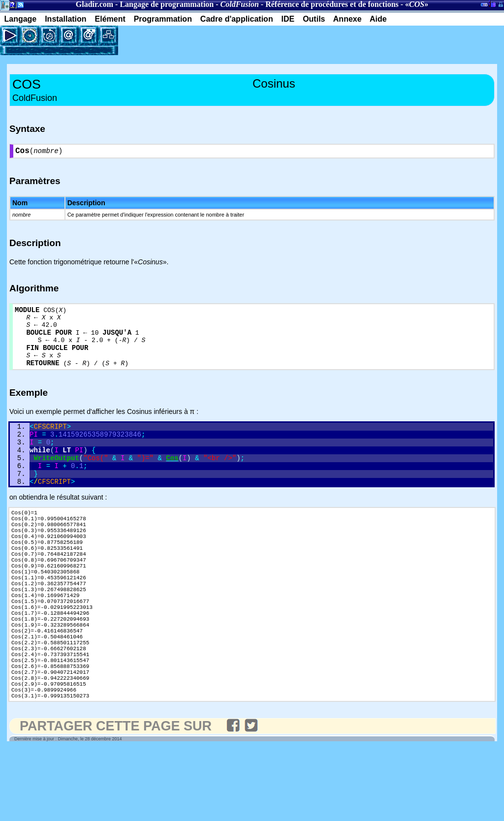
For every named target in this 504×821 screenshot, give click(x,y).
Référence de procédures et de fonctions (332, 4)
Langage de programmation (167, 4)
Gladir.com (94, 4)
